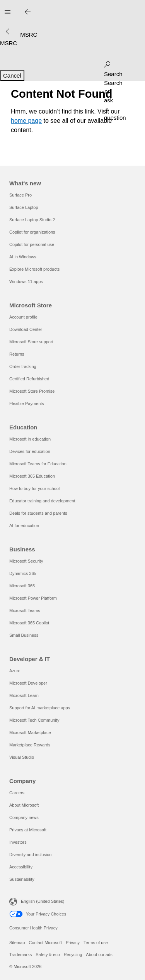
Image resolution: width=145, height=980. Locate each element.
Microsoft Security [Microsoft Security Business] (26, 561)
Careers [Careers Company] (17, 793)
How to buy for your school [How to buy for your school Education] (34, 488)
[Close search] (27, 12)
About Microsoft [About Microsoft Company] (24, 805)
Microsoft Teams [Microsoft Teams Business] (25, 610)
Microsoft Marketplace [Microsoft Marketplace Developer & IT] (30, 732)
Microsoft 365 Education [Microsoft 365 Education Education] (32, 476)
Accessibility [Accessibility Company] (21, 867)
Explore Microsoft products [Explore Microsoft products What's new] (34, 269)
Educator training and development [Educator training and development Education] (42, 501)
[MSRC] (9, 43)
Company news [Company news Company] (24, 817)
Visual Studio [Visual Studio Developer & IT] (22, 757)
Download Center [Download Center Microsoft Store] (26, 329)
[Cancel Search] (12, 76)
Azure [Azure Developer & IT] (15, 671)
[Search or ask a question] (107, 63)
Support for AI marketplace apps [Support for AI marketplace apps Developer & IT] (40, 708)
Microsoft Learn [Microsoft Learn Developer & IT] (24, 695)
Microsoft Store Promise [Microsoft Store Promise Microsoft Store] (32, 391)
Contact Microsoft (45, 943)
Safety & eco (48, 955)
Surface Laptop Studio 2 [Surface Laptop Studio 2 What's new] (32, 220)
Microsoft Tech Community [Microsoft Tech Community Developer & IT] (34, 720)
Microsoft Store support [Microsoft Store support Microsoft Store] (31, 342)
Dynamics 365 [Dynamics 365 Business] (23, 573)
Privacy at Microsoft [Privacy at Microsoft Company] (28, 830)
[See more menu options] (7, 32)
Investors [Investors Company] (18, 842)
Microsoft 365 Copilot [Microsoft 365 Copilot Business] (29, 623)
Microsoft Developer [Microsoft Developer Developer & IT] (28, 683)
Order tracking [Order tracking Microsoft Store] (23, 366)
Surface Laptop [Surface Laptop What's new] (24, 207)
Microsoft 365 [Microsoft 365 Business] (22, 586)
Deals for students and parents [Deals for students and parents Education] (38, 513)
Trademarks (20, 955)
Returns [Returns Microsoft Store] (17, 354)
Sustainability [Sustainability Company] (22, 879)
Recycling (73, 955)
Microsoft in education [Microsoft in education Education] (30, 439)
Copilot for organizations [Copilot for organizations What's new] (32, 232)
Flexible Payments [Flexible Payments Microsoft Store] (27, 404)
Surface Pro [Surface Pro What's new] (20, 195)
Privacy (73, 943)
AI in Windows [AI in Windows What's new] (23, 257)
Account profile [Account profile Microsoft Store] (23, 317)
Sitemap (17, 943)
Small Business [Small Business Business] (24, 635)
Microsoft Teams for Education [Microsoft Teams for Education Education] (38, 464)
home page (26, 121)
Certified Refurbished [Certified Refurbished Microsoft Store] (29, 379)
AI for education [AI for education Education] (24, 526)
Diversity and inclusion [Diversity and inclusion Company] (30, 855)
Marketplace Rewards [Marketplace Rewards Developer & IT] (30, 745)
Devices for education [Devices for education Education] (30, 451)
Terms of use (96, 943)
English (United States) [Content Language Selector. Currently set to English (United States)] (43, 901)
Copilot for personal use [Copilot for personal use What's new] (32, 244)
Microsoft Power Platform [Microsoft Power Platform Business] (33, 598)
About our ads (99, 955)
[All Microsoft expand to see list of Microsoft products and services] (7, 12)
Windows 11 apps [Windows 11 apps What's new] (26, 281)
